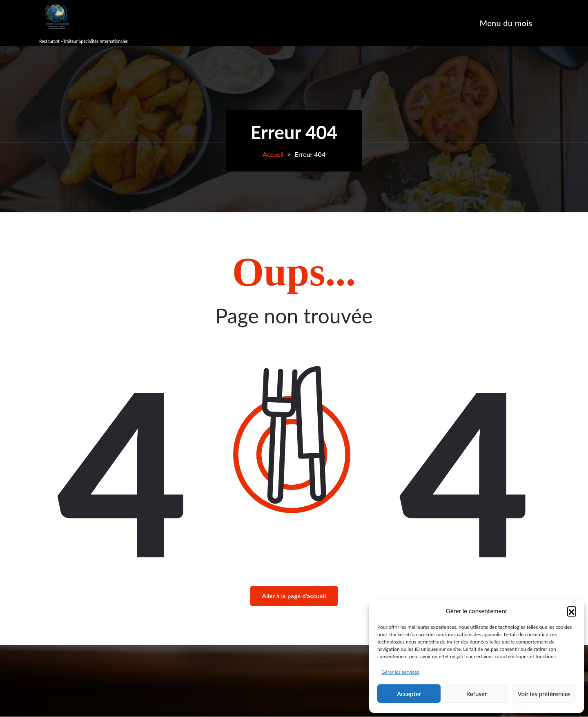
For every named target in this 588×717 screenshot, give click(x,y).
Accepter (409, 694)
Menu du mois (506, 23)
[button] (572, 611)
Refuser (477, 694)
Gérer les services (400, 672)
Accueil (273, 154)
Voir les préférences (544, 694)
